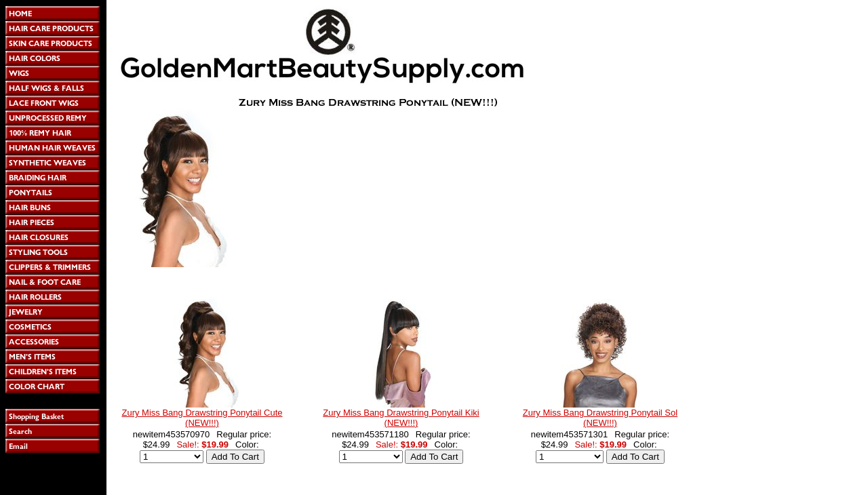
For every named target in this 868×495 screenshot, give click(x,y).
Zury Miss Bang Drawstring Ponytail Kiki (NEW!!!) (401, 418)
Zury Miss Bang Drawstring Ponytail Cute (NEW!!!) (202, 418)
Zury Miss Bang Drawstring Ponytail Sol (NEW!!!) (600, 418)
